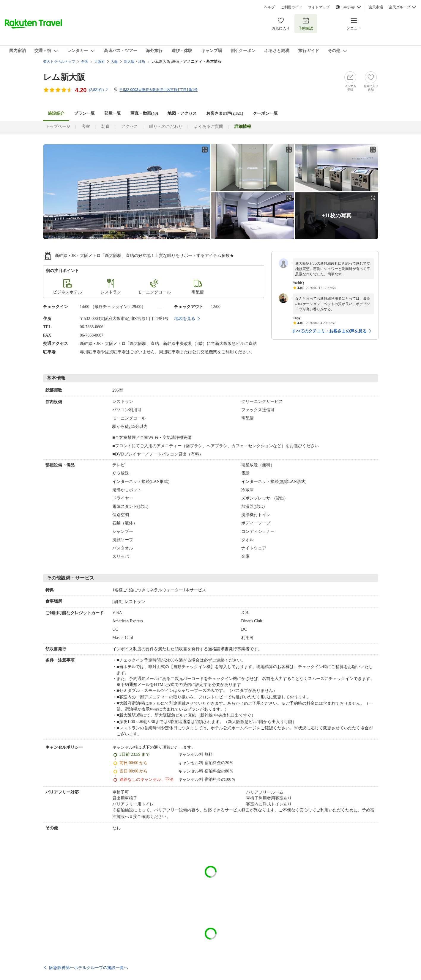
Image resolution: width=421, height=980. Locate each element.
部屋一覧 (113, 113)
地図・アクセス (182, 113)
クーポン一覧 (265, 113)
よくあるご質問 (209, 127)
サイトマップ (319, 7)
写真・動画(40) (144, 113)
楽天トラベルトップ (59, 62)
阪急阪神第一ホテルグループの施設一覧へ (89, 968)
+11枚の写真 (336, 216)
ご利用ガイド (291, 7)
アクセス (130, 127)
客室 (86, 127)
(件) (99, 90)
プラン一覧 (84, 113)
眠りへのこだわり (166, 127)
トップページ (58, 127)
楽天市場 (376, 7)
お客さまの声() (225, 113)
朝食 (105, 127)
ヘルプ (269, 7)
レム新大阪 (64, 77)
